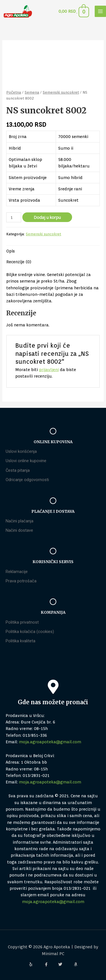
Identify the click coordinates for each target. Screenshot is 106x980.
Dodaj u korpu (47, 217)
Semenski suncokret (61, 92)
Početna (14, 92)
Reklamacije (17, 572)
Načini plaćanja (20, 521)
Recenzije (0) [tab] (19, 262)
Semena (32, 92)
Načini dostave (19, 530)
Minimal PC (53, 954)
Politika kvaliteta (20, 641)
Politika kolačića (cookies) (30, 632)
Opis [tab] (10, 251)
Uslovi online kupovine (26, 461)
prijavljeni (49, 370)
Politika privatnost (22, 622)
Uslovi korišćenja (21, 451)
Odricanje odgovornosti (27, 480)
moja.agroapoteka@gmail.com (50, 742)
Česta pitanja (18, 470)
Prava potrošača (21, 581)
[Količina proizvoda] (14, 217)
